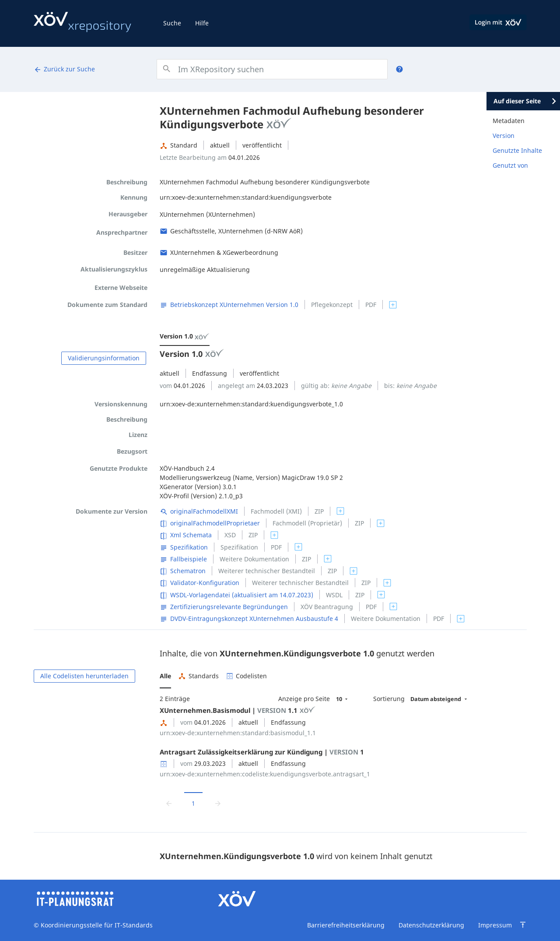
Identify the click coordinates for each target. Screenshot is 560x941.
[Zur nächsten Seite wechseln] (218, 803)
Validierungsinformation (104, 358)
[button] (165, 676)
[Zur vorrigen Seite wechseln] (169, 803)
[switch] (393, 305)
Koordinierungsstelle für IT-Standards (96, 925)
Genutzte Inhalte (517, 150)
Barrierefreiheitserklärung (346, 925)
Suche (172, 23)
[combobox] (272, 69)
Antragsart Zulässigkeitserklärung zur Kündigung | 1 (262, 752)
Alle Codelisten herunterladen (84, 676)
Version (504, 136)
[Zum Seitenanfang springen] (523, 925)
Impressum (495, 925)
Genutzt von (510, 165)
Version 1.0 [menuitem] (185, 336)
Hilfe (202, 23)
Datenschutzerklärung (431, 925)
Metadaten (509, 121)
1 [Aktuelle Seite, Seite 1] (193, 803)
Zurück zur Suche (64, 69)
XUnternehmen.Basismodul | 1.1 (238, 710)
